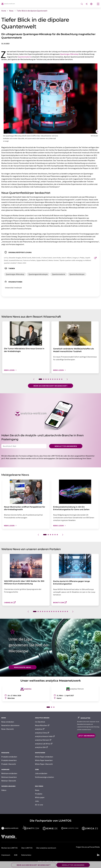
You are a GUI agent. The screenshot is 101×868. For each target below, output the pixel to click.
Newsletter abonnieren (66, 446)
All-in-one (39, 805)
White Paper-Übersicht (44, 764)
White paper (40, 797)
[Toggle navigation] (98, 4)
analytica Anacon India (45, 736)
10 (62, 379)
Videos (4, 790)
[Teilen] (87, 4)
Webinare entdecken (9, 773)
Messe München (42, 725)
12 (61, 611)
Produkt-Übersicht (9, 764)
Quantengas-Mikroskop (69, 54)
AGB (16, 855)
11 (58, 611)
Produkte (39, 794)
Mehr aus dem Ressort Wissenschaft (50, 386)
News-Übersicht (8, 729)
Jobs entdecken (41, 773)
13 (63, 611)
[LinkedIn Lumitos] (98, 855)
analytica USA (42, 747)
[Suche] (82, 4)
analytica (40, 729)
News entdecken (8, 722)
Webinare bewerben (9, 777)
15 (67, 611)
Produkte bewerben (9, 760)
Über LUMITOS (27, 848)
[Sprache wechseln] (91, 4)
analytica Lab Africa (44, 744)
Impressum (6, 855)
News (37, 790)
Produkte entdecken (9, 757)
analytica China (42, 733)
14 (65, 611)
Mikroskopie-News (23, 667)
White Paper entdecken (44, 757)
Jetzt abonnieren (86, 736)
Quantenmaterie (25, 57)
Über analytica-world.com (46, 848)
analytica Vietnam (43, 740)
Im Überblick (40, 722)
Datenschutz (26, 855)
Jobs (37, 801)
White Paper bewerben (44, 760)
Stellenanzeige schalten (44, 777)
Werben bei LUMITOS (9, 848)
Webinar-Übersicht (9, 781)
